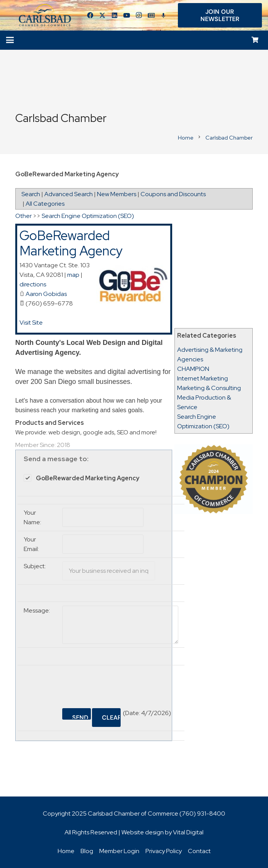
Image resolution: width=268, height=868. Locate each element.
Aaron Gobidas (46, 294)
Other (23, 216)
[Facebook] (90, 15)
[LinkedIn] (115, 15)
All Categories (45, 204)
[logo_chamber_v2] (45, 15)
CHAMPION (193, 369)
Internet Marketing (203, 378)
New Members (117, 194)
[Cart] (255, 40)
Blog (87, 851)
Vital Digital (188, 832)
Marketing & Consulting (209, 388)
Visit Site (31, 323)
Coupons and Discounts (173, 194)
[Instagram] (139, 15)
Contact (199, 851)
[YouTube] (127, 15)
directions (33, 284)
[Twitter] (102, 15)
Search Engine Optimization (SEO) (88, 216)
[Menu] (10, 40)
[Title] (151, 15)
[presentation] (120, 684)
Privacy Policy (164, 851)
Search (31, 194)
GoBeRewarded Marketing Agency (71, 243)
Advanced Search (69, 194)
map (73, 275)
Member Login (119, 851)
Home (66, 851)
